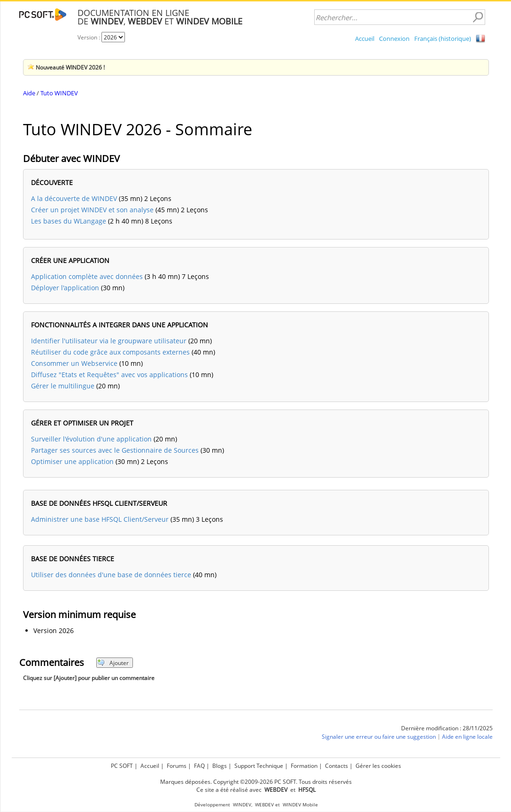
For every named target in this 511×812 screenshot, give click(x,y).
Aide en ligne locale (467, 737)
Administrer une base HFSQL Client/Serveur (100, 519)
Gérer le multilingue (63, 386)
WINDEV (242, 805)
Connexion (394, 39)
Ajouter (113, 663)
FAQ (199, 766)
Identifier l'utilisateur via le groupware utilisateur (109, 341)
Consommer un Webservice (74, 363)
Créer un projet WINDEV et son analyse (92, 210)
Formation (304, 766)
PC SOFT (122, 766)
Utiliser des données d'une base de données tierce (111, 575)
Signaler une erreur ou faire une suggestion (379, 737)
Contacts (337, 766)
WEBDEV (264, 805)
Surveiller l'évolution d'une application (91, 439)
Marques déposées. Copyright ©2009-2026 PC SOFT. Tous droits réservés (256, 782)
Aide (29, 93)
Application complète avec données (87, 276)
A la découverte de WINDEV (74, 198)
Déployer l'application (65, 288)
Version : (89, 37)
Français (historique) (443, 39)
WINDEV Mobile (300, 805)
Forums (177, 766)
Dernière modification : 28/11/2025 (447, 728)
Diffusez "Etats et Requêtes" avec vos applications (109, 375)
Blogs (220, 766)
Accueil (365, 39)
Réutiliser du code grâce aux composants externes (110, 352)
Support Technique (259, 766)
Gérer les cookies (378, 766)
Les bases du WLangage (69, 221)
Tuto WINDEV (59, 93)
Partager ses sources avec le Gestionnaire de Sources (115, 450)
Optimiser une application (72, 461)
